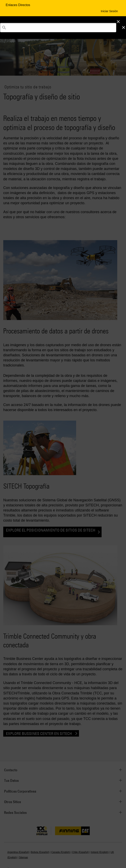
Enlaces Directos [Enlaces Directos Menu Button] (18, 5)
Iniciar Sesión (109, 11)
